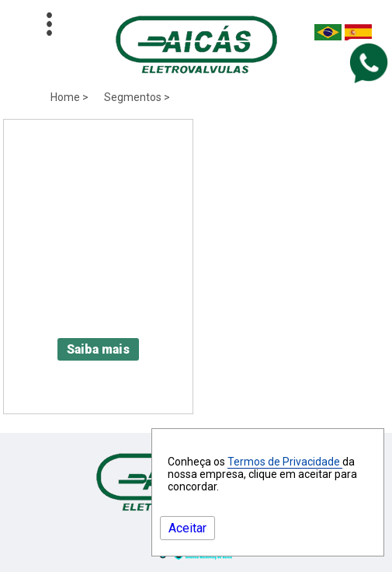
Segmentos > (137, 97)
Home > (69, 97)
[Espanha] (358, 36)
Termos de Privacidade (285, 462)
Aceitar (187, 528)
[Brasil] (328, 36)
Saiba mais (98, 349)
